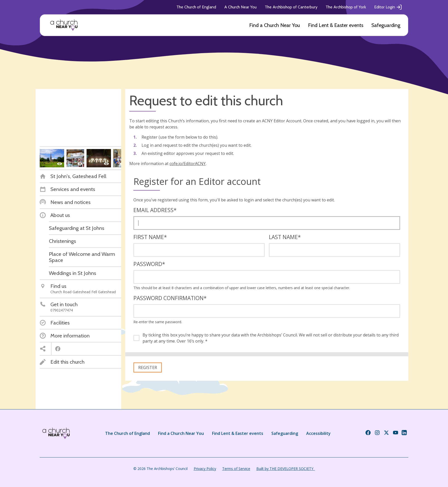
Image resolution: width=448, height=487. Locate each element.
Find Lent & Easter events (336, 25)
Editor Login (388, 7)
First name (150, 237)
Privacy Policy (205, 469)
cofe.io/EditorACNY (188, 164)
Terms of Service (236, 469)
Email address (155, 210)
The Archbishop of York (346, 7)
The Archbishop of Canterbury (291, 7)
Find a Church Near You (275, 25)
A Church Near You (240, 7)
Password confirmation (170, 298)
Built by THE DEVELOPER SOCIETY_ (286, 469)
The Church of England (196, 7)
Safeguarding (386, 25)
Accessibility (318, 433)
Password (149, 264)
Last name (285, 237)
